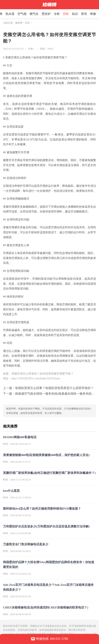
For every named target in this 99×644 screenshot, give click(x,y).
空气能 (22, 14)
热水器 (10, 14)
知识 (75, 14)
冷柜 (57, 14)
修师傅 (19, 23)
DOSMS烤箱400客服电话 (20, 437)
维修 (93, 14)
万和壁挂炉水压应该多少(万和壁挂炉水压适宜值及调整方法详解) (46, 526)
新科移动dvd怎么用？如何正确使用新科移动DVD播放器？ (42, 509)
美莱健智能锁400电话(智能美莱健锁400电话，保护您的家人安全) (46, 455)
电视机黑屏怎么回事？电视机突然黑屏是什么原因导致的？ (54, 388)
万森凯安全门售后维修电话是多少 (26, 544)
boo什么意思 (11, 491)
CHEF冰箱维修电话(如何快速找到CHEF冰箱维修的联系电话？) (46, 607)
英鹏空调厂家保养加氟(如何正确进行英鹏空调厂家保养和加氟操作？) (49, 473)
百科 (66, 14)
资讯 (84, 14)
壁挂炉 (46, 14)
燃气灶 (34, 14)
